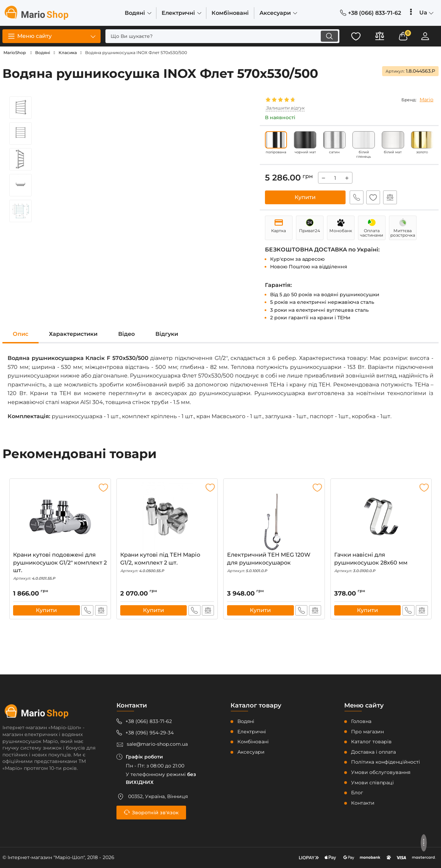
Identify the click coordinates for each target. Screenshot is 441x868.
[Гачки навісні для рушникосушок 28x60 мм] (381, 517)
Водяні (246, 721)
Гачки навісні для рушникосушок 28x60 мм (381, 563)
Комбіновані (253, 742)
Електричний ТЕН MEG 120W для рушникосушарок (274, 563)
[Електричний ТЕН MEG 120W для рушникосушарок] (274, 517)
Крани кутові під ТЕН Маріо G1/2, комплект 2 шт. (167, 563)
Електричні (252, 732)
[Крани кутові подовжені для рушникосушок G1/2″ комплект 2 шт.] (60, 517)
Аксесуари (251, 752)
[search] (221, 36)
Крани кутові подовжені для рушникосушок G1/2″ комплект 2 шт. (60, 567)
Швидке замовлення (356, 197)
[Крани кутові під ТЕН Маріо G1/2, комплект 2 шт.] (167, 517)
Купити (305, 197)
